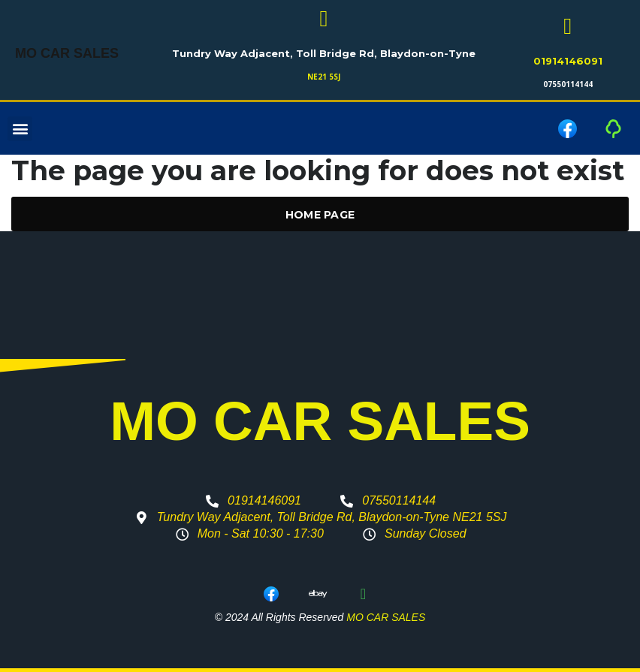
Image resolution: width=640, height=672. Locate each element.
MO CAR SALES (67, 54)
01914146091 (568, 61)
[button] (20, 129)
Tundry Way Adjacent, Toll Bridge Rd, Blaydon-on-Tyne (324, 53)
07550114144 (568, 84)
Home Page (320, 215)
